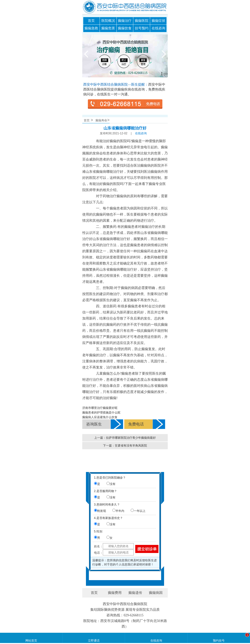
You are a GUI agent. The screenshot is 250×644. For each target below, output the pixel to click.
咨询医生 (94, 424)
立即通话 (94, 641)
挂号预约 (142, 28)
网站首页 (31, 641)
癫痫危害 (108, 28)
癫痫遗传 (135, 593)
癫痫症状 (158, 21)
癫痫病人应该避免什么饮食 (100, 417)
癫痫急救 (91, 28)
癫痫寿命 (101, 120)
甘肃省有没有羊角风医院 (131, 446)
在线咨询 (158, 28)
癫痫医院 (142, 21)
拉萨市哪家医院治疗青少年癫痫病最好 (131, 438)
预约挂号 (219, 641)
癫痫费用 (115, 593)
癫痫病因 (156, 593)
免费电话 (136, 424)
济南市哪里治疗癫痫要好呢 (100, 408)
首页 (91, 21)
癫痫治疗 (125, 21)
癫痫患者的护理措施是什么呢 (101, 413)
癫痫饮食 (125, 28)
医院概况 (108, 21)
